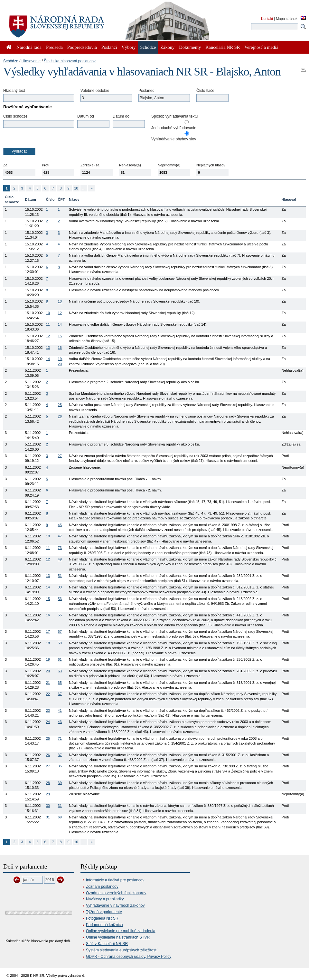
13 (48, 348)
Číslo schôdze (15, 116)
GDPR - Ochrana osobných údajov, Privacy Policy (129, 957)
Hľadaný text (14, 91)
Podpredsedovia (82, 47)
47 (60, 536)
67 (60, 694)
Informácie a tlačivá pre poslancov (115, 880)
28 (48, 783)
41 (60, 711)
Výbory (129, 47)
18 (48, 643)
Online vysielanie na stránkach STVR (118, 937)
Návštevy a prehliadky (105, 899)
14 (60, 324)
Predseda (54, 47)
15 (60, 336)
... (84, 188)
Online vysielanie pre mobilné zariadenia (121, 931)
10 (76, 188)
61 (60, 659)
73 (60, 548)
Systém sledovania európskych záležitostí (122, 950)
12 (60, 313)
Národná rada (29, 47)
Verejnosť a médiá (261, 47)
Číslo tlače (205, 91)
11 (48, 324)
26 (60, 416)
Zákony (167, 47)
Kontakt (267, 19)
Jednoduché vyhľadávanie (174, 128)
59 (60, 643)
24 (48, 722)
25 (60, 405)
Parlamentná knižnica (104, 925)
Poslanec (146, 91)
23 (48, 711)
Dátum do (121, 116)
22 (48, 694)
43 (60, 722)
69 (60, 817)
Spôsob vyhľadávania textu (174, 116)
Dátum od (86, 116)
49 (60, 559)
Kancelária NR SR (223, 47)
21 (48, 683)
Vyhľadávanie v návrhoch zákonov (115, 905)
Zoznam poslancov (102, 887)
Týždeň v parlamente (104, 912)
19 (60, 359)
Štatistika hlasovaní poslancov (70, 61)
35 (60, 766)
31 (60, 806)
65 (60, 683)
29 (48, 794)
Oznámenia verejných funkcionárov (116, 893)
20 (60, 364)
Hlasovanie (31, 61)
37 (60, 755)
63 (60, 671)
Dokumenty (190, 47)
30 (48, 806)
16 (60, 348)
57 (60, 631)
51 (60, 576)
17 (48, 631)
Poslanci (109, 47)
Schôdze (11, 61)
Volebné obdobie (95, 91)
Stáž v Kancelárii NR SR (107, 944)
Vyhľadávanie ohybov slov (174, 139)
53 (60, 599)
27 (60, 456)
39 (60, 783)
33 (60, 587)
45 (60, 525)
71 (60, 738)
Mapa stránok (287, 19)
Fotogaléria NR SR (102, 918)
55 (60, 615)
